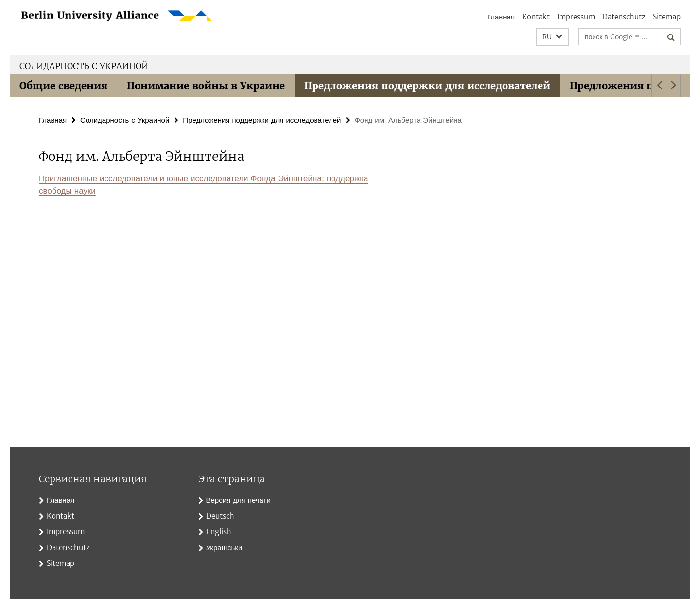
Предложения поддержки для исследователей (427, 86)
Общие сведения (63, 86)
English (219, 532)
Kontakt (536, 17)
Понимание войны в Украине (206, 86)
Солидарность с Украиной (84, 66)
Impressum (576, 17)
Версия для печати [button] (238, 500)
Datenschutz (624, 17)
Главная (501, 17)
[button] (552, 37)
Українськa (224, 548)
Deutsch (220, 516)
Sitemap (667, 17)
